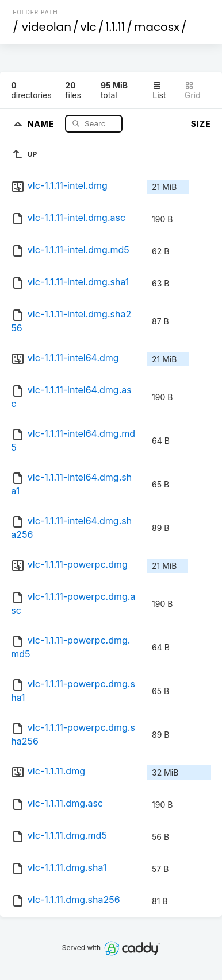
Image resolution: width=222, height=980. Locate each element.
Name (42, 123)
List (159, 90)
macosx (157, 27)
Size (201, 124)
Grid (193, 90)
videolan (47, 27)
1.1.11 (115, 27)
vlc (88, 27)
